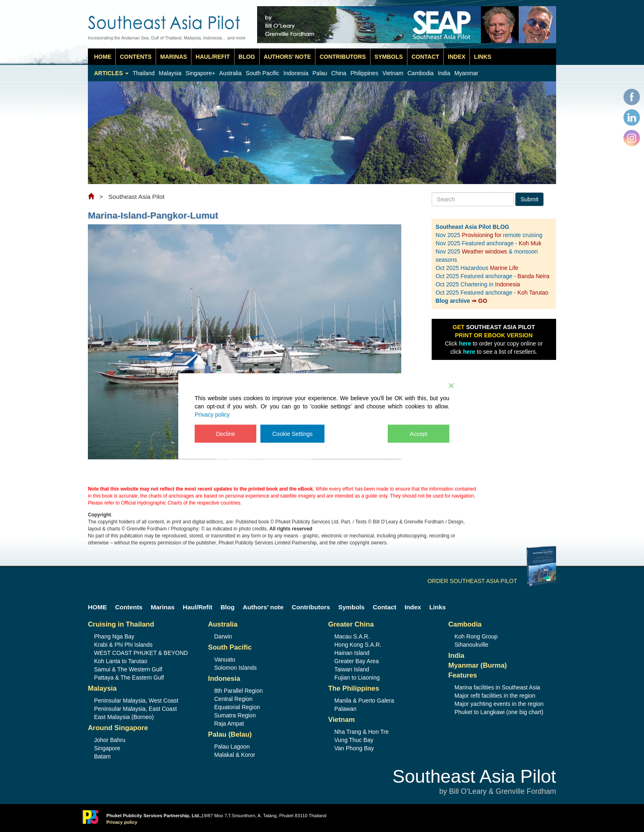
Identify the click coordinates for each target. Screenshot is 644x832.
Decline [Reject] (226, 433)
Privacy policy (212, 414)
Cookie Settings (292, 433)
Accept (419, 433)
